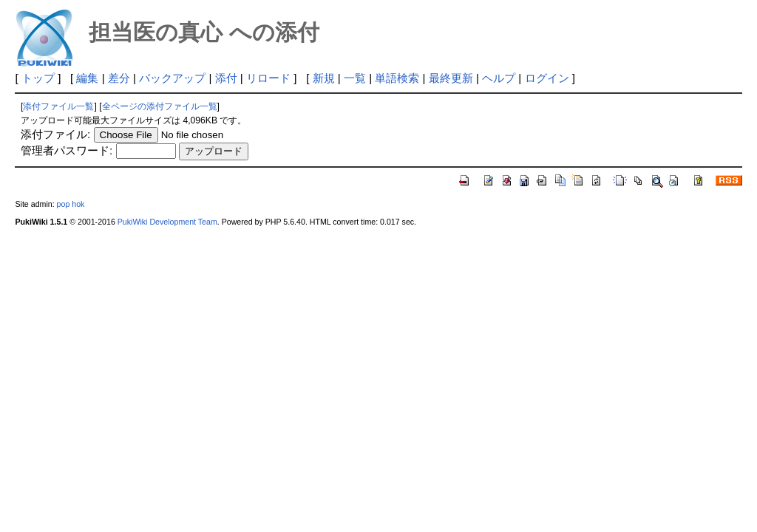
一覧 (355, 78)
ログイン (547, 78)
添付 (226, 78)
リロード (268, 78)
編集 (87, 78)
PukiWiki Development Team (167, 222)
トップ (38, 78)
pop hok (71, 204)
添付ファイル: (55, 134)
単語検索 (397, 78)
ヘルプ (499, 78)
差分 (119, 78)
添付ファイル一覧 (58, 106)
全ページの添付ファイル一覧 (160, 106)
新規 (324, 78)
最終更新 (451, 78)
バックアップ (172, 78)
